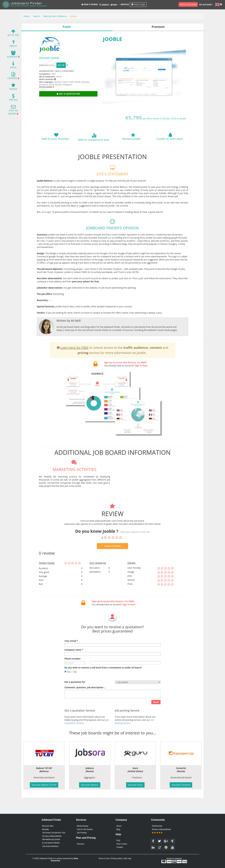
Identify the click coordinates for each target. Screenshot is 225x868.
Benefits (46, 829)
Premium (80, 844)
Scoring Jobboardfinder (52, 836)
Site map (127, 858)
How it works (90, 4)
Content (12, 77)
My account (206, 5)
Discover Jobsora (90, 785)
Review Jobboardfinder (161, 831)
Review (13, 87)
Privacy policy (116, 858)
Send (156, 712)
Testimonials (157, 826)
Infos (13, 66)
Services (124, 4)
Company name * (74, 660)
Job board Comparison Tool (54, 833)
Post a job (138, 5)
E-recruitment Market (51, 843)
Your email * (71, 651)
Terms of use (104, 858)
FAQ (118, 841)
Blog (118, 829)
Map (114, 5)
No (74, 682)
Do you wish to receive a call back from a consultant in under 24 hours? (103, 678)
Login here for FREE (74, 358)
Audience (12, 55)
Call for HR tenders (85, 829)
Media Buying (82, 826)
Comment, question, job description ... (85, 698)
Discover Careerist (181, 785)
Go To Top (13, 34)
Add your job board (188, 4)
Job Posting (82, 833)
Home (27, 16)
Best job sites (48, 826)
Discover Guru (135, 785)
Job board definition (50, 846)
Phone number (72, 669)
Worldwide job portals (51, 839)
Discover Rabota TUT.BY (44, 785)
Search (104, 5)
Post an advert (13, 111)
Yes (67, 682)
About (13, 44)
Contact (120, 847)
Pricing (13, 98)
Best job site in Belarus (55, 16)
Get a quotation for (75, 692)
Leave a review (112, 556)
